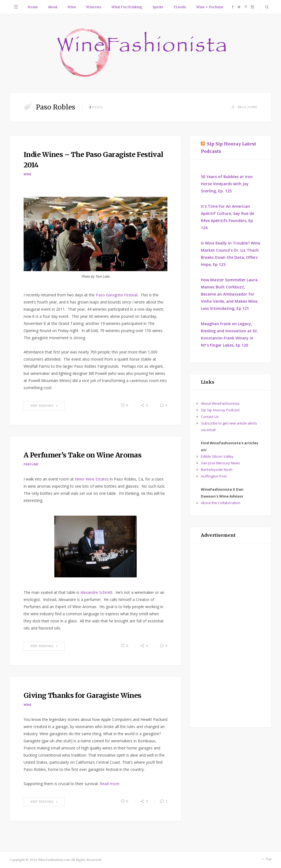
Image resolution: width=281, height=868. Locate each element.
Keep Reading (44, 406)
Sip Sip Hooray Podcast (220, 410)
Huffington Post (214, 476)
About (53, 7)
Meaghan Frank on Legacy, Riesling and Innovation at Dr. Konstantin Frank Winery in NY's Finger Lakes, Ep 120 (230, 334)
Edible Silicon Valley (217, 456)
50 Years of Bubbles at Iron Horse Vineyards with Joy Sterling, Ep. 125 (227, 184)
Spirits (158, 7)
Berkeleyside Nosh (217, 470)
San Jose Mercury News (220, 463)
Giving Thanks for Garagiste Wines (82, 695)
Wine (72, 7)
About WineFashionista (220, 403)
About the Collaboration (221, 503)
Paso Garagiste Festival (117, 295)
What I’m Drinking (127, 7)
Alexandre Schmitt (96, 592)
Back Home (244, 107)
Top (266, 859)
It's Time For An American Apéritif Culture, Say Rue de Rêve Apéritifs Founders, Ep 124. (227, 217)
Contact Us (210, 417)
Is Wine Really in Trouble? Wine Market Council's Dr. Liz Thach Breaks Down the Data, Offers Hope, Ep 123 (231, 254)
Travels (180, 7)
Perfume (31, 464)
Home (33, 7)
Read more (109, 784)
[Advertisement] (231, 635)
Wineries (94, 7)
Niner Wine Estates (92, 479)
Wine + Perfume (210, 7)
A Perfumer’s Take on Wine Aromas (82, 455)
